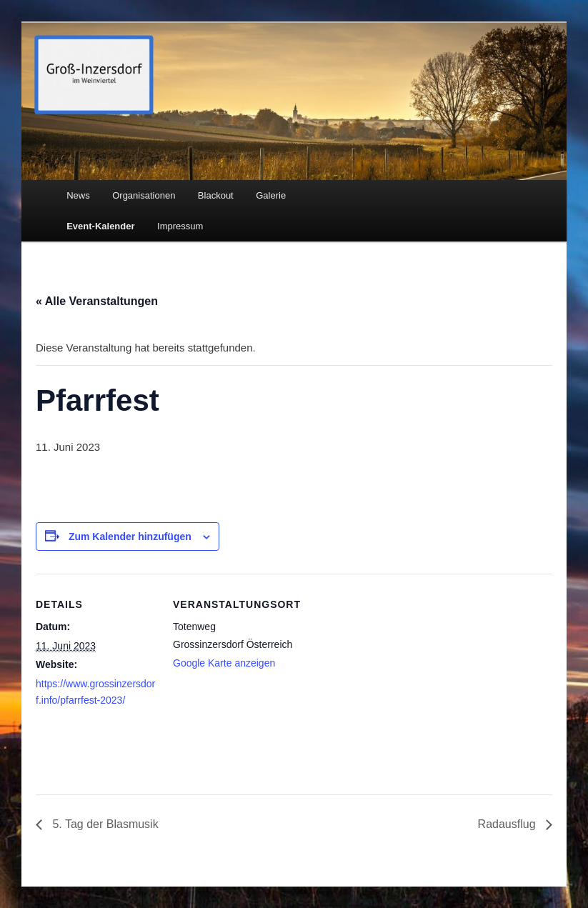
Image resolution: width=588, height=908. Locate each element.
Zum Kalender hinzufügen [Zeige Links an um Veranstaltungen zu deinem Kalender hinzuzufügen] (130, 537)
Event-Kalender (100, 226)
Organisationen (144, 195)
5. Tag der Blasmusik (104, 824)
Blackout (216, 195)
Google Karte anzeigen (224, 663)
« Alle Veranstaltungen (97, 301)
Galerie (271, 195)
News (78, 195)
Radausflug (508, 824)
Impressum (180, 226)
